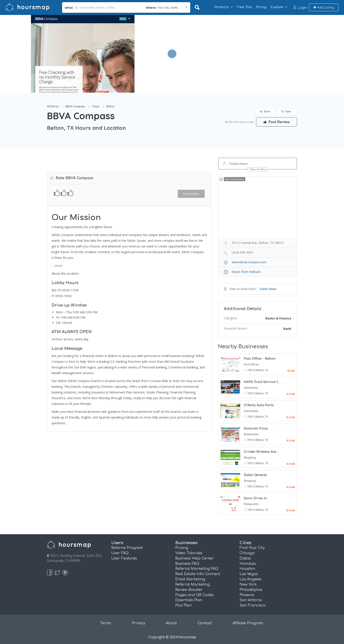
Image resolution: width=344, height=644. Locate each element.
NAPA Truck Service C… (262, 382)
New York (248, 584)
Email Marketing (190, 579)
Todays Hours (238, 164)
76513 (251, 370)
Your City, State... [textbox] (168, 7)
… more (57, 266)
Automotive (251, 388)
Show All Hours (259, 169)
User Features (124, 558)
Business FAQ (187, 564)
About (171, 623)
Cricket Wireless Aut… (261, 452)
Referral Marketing (193, 584)
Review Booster (189, 590)
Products (222, 7)
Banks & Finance (278, 318)
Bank (287, 329)
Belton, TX (262, 370)
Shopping (250, 457)
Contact (205, 623)
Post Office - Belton (260, 359)
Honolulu (248, 564)
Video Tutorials (189, 553)
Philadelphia (251, 590)
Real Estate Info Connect (198, 574)
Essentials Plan (189, 600)
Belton (110, 106)
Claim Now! (268, 289)
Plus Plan (184, 605)
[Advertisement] (248, 46)
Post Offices (251, 364)
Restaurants (251, 434)
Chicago (247, 553)
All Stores (53, 106)
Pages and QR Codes (194, 595)
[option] (83, 54)
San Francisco (253, 605)
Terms (106, 623)
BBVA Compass (75, 106)
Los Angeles (250, 579)
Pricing (261, 7)
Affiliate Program (248, 623)
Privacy (139, 623)
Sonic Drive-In (255, 498)
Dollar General (255, 475)
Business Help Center (195, 558)
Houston (247, 569)
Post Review (276, 122)
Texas (96, 106)
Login (302, 7)
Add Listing (324, 7)
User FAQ (120, 553)
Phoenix (247, 595)
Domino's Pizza (256, 428)
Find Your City (252, 548)
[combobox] (167, 7)
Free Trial (244, 7)
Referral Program (127, 548)
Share (265, 111)
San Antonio (251, 600)
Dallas (245, 558)
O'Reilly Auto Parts (259, 405)
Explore (277, 7)
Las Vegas (249, 574)
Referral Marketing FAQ (197, 569)
